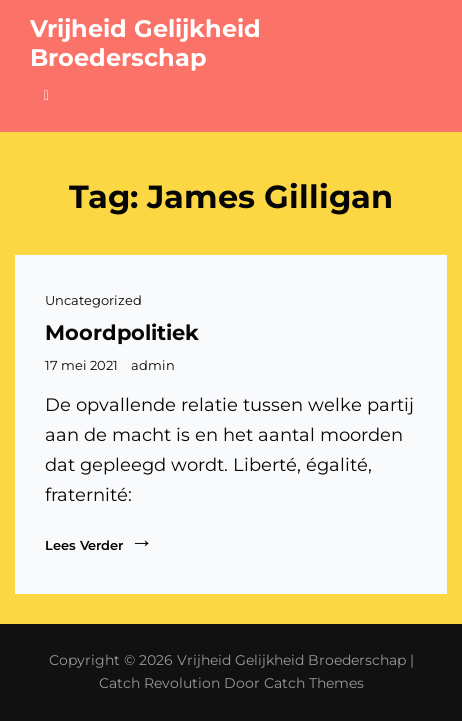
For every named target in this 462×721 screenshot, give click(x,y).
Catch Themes (314, 683)
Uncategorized (93, 300)
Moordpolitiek (122, 332)
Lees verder (99, 542)
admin (153, 365)
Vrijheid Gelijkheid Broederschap (145, 43)
